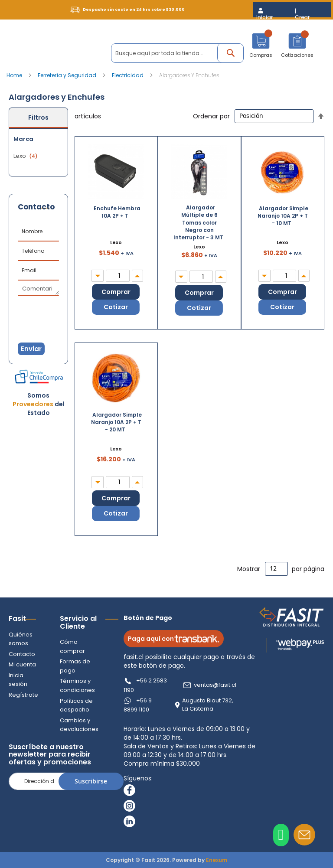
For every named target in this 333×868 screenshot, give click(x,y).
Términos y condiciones (77, 685)
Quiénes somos (21, 639)
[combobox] (177, 53)
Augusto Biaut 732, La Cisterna (208, 705)
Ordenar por (211, 116)
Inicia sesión (18, 680)
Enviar (31, 349)
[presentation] (61, 311)
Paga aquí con (174, 639)
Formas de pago (75, 666)
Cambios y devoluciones (79, 725)
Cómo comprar (72, 646)
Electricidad (128, 75)
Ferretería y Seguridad (68, 75)
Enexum (217, 860)
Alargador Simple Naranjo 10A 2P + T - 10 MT (283, 216)
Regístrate (23, 695)
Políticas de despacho (76, 705)
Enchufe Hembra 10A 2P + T (117, 212)
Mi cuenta (22, 664)
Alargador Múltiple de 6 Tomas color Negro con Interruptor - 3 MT (198, 222)
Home (15, 75)
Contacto (22, 654)
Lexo (26, 156)
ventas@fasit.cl (215, 685)
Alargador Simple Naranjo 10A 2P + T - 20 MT (117, 422)
